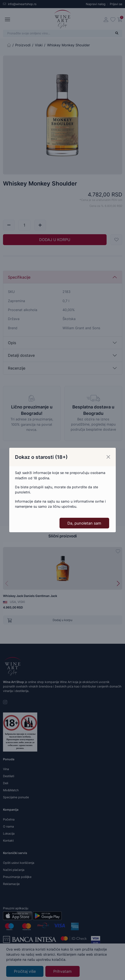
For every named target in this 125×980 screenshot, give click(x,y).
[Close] (108, 454)
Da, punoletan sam (84, 520)
